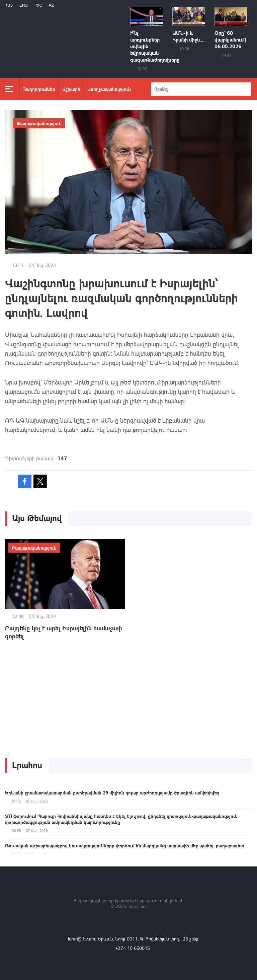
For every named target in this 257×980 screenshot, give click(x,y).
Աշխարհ (71, 89)
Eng (24, 5)
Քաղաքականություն (39, 123)
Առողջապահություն (109, 89)
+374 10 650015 (133, 948)
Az (51, 5)
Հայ (9, 5)
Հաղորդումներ (39, 89)
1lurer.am (137, 906)
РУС (38, 5)
